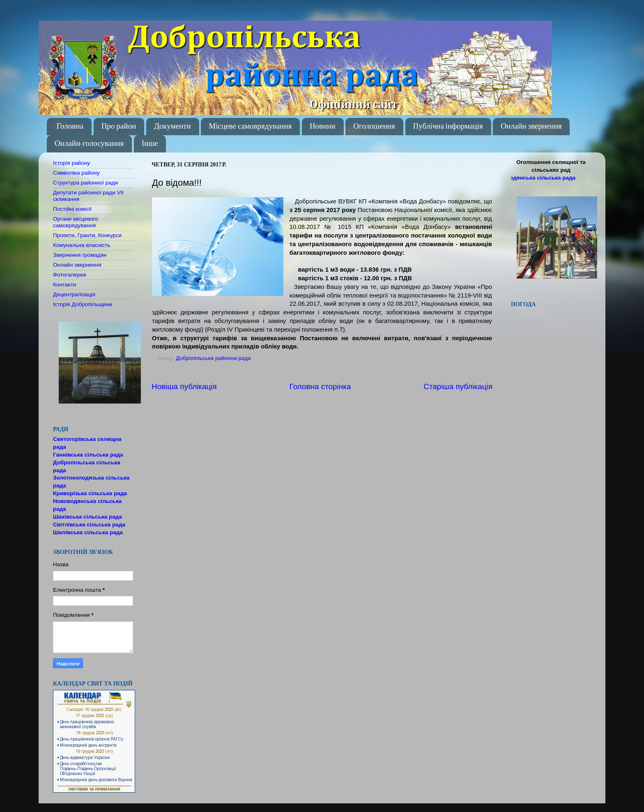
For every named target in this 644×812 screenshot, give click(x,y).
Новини (323, 126)
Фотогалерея (70, 275)
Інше (150, 144)
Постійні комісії (72, 209)
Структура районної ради (85, 183)
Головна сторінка (320, 386)
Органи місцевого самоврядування (76, 222)
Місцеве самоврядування (250, 126)
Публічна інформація (448, 126)
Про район (119, 126)
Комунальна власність (82, 245)
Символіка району (76, 173)
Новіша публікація (184, 386)
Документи (172, 126)
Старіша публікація (458, 386)
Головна (70, 126)
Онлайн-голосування (89, 144)
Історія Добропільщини (83, 304)
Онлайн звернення (531, 126)
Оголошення (374, 126)
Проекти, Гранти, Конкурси (87, 235)
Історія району (71, 163)
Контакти (64, 285)
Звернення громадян (80, 255)
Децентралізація (74, 294)
